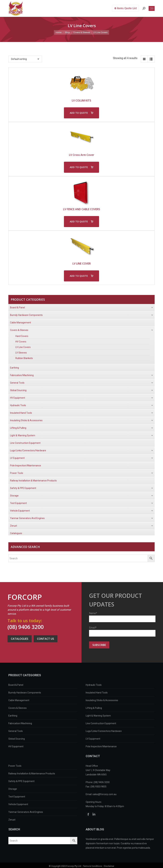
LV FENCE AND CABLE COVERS (82, 209)
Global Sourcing (17, 739)
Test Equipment (17, 797)
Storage (13, 789)
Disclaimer (109, 866)
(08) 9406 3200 (26, 627)
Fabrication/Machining (20, 723)
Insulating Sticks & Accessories (102, 700)
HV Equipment (16, 746)
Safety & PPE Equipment (21, 781)
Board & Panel (16, 685)
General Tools (16, 731)
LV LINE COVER (82, 264)
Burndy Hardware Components (25, 693)
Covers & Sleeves (17, 708)
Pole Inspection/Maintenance (101, 746)
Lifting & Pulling (94, 708)
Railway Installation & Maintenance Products (32, 774)
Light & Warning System (98, 716)
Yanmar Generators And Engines (26, 812)
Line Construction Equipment (101, 723)
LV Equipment (93, 739)
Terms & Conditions (92, 866)
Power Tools (15, 766)
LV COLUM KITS (81, 100)
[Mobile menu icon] (152, 8)
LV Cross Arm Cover (82, 155)
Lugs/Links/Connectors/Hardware (104, 731)
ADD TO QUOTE (79, 113)
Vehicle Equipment (18, 804)
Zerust (12, 820)
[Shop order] (25, 59)
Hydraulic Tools (94, 685)
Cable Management (19, 700)
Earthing (13, 716)
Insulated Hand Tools (97, 693)
